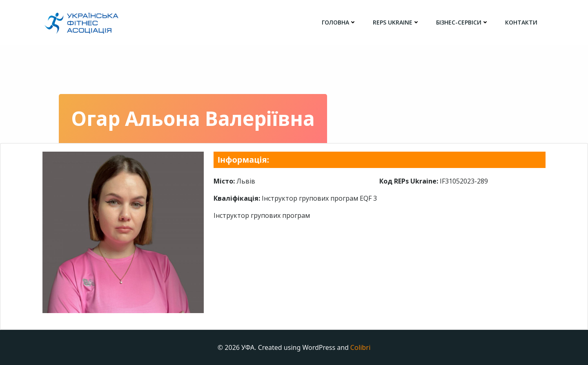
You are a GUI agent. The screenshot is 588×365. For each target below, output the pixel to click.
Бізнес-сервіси (462, 22)
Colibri (360, 347)
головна (339, 22)
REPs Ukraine (396, 22)
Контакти (521, 22)
